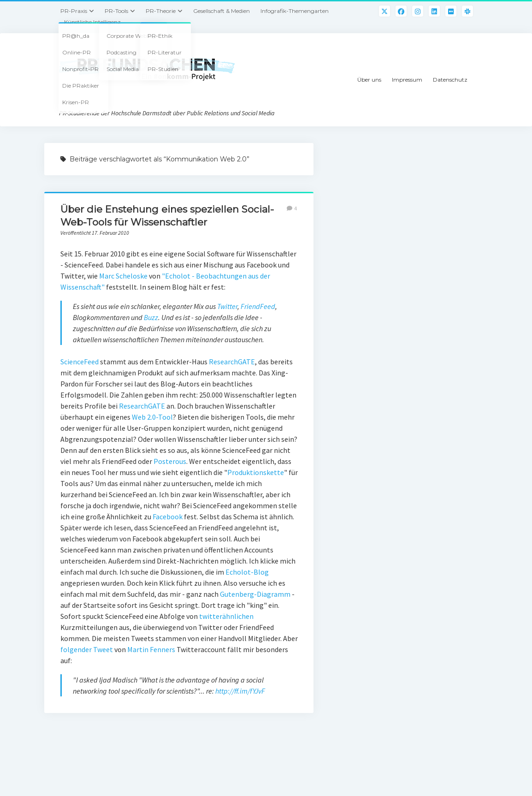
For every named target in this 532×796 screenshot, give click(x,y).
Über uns (369, 80)
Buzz (151, 317)
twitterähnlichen (226, 616)
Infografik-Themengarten (295, 11)
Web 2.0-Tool (152, 417)
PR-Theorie (161, 11)
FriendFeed (258, 306)
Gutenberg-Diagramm (255, 594)
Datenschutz (450, 80)
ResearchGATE (232, 362)
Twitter (227, 306)
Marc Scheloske (123, 276)
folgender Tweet (87, 649)
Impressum (407, 80)
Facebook (168, 517)
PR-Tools (116, 11)
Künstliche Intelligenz (92, 22)
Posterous (170, 461)
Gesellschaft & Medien (222, 11)
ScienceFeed (80, 362)
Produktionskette (256, 472)
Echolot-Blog (247, 572)
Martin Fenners (151, 649)
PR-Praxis (74, 11)
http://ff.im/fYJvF (240, 691)
